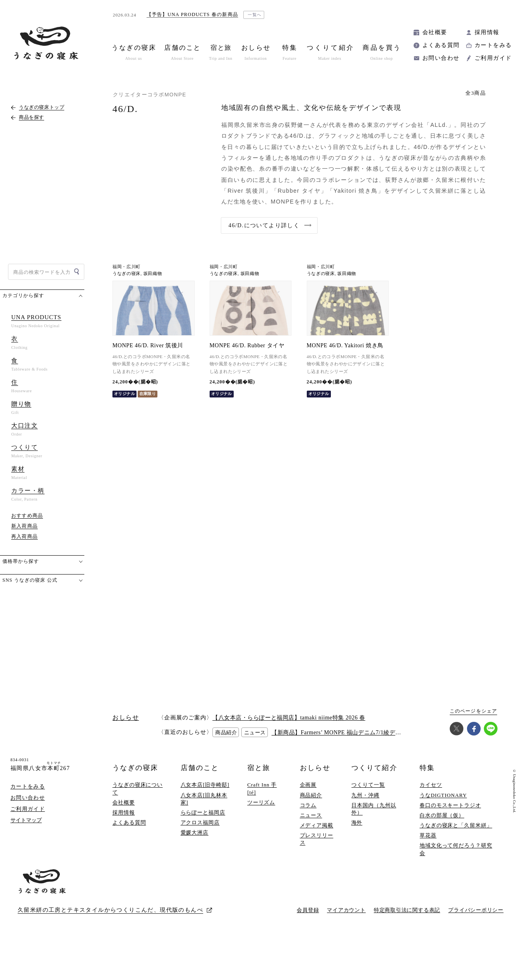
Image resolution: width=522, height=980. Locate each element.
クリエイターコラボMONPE (150, 95)
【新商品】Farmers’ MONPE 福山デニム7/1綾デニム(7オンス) (352, 732)
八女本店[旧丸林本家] (204, 799)
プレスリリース (317, 839)
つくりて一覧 (368, 785)
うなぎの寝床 (126, 274)
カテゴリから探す (23, 295)
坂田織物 (153, 274)
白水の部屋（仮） (442, 815)
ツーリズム (261, 802)
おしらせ (315, 768)
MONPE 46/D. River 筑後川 (148, 345)
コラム (308, 805)
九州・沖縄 (365, 795)
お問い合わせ (441, 58)
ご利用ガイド (493, 58)
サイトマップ (26, 820)
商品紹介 (311, 795)
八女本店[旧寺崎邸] (205, 785)
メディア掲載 (317, 825)
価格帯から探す (21, 561)
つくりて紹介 (374, 768)
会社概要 (435, 32)
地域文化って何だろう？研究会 (456, 849)
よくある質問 (441, 45)
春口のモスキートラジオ (450, 805)
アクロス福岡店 (200, 822)
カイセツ (431, 785)
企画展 (308, 785)
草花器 (428, 835)
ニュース (311, 815)
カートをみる (493, 45)
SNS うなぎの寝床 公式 (30, 580)
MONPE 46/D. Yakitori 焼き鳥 (345, 345)
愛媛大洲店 (195, 832)
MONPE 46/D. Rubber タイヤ (247, 345)
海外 (357, 822)
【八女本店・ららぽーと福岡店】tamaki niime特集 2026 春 (289, 718)
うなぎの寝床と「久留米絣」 (456, 825)
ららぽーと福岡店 (203, 812)
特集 (427, 768)
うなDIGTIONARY (443, 795)
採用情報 (487, 32)
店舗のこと (200, 768)
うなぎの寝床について (138, 788)
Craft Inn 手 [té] (262, 788)
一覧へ (255, 15)
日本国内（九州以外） (374, 809)
